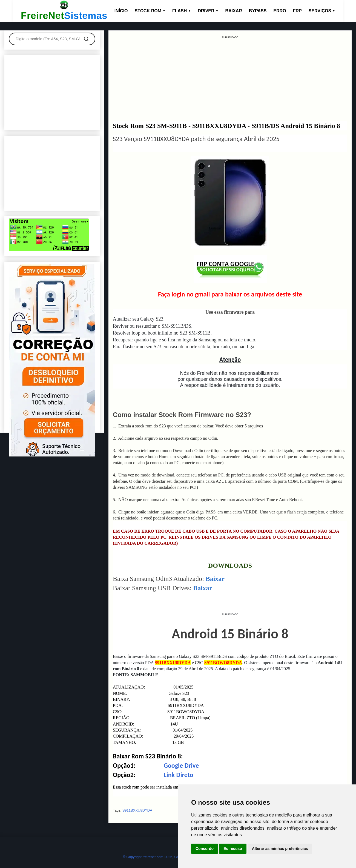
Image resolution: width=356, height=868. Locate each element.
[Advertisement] (230, 78)
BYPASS (258, 11)
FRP (297, 11)
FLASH (182, 11)
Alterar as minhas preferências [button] (280, 849)
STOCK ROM (150, 11)
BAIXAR (234, 11)
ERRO (280, 11)
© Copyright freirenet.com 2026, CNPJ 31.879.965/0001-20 (170, 857)
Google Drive (181, 765)
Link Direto (179, 775)
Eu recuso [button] (233, 849)
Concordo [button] (205, 849)
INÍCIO (121, 11)
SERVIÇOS (322, 11)
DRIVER (208, 11)
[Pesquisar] (86, 39)
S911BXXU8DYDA (137, 810)
